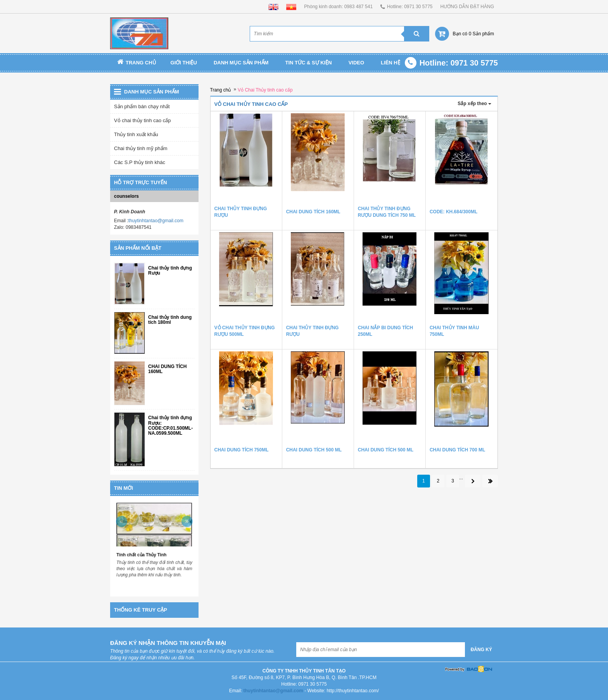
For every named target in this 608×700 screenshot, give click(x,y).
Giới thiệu (184, 63)
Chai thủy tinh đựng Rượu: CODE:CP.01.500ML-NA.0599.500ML (170, 426)
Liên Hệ (390, 63)
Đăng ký (481, 650)
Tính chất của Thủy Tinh (142, 554)
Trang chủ (137, 62)
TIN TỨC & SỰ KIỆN (308, 63)
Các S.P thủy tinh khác (140, 162)
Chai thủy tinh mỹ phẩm (141, 148)
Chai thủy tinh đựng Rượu (170, 271)
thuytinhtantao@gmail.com (156, 221)
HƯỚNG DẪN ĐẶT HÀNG (467, 7)
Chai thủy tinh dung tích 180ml (170, 320)
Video (356, 63)
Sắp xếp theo (474, 104)
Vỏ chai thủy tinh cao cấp (142, 120)
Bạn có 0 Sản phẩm (473, 34)
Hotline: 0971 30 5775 (410, 7)
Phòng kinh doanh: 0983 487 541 (338, 7)
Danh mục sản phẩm (241, 63)
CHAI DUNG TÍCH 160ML (167, 369)
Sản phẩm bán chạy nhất (142, 106)
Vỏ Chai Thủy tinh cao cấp (265, 90)
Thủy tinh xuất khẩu (136, 134)
